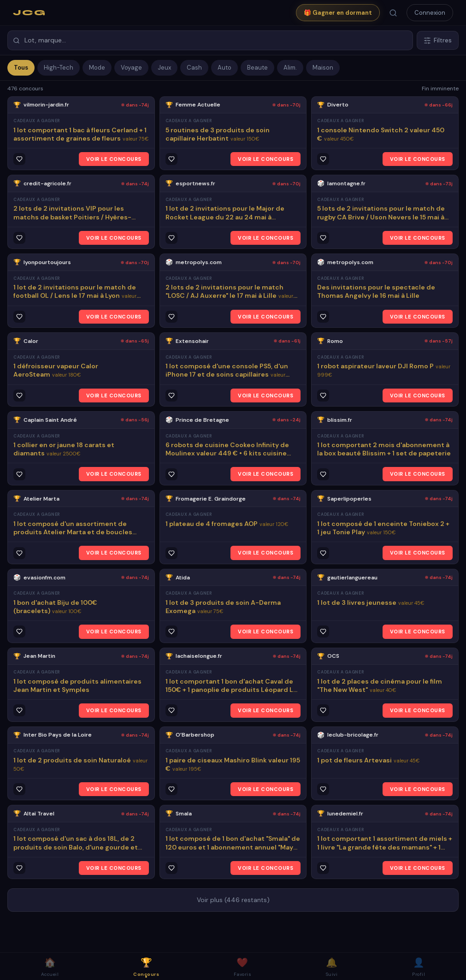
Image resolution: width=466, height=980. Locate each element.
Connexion (430, 13)
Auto (224, 68)
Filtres (438, 40)
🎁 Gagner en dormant (338, 13)
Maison (323, 68)
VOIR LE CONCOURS (114, 159)
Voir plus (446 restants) (233, 900)
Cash (194, 68)
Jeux (164, 68)
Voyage (131, 68)
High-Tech (59, 68)
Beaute (257, 68)
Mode (97, 68)
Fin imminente (440, 89)
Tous (21, 68)
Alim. (290, 68)
